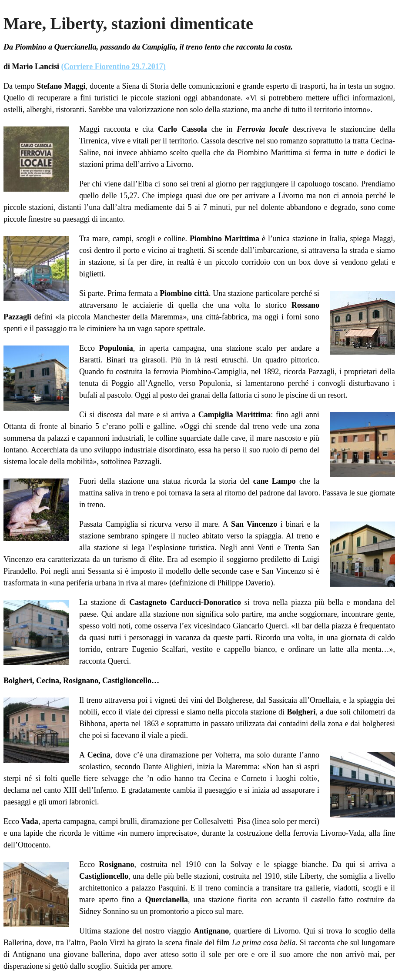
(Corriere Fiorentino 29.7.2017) (114, 66)
